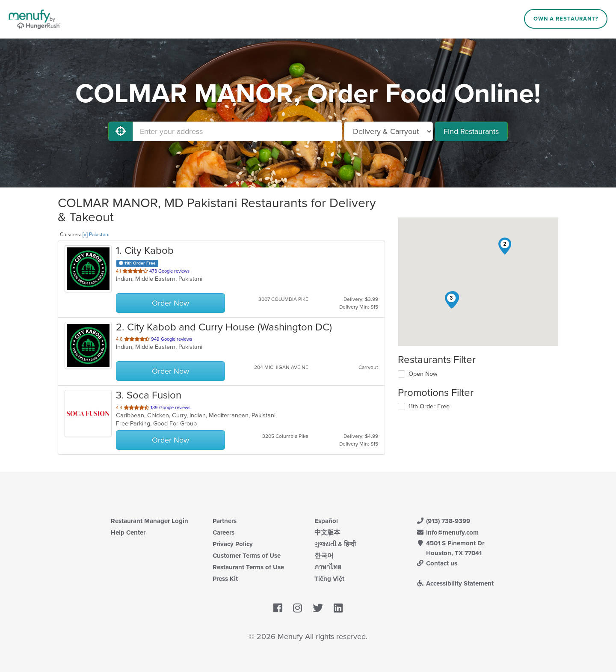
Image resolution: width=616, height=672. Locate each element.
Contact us (437, 563)
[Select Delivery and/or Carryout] (388, 131)
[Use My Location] (121, 131)
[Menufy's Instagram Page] (298, 609)
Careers (224, 532)
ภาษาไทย (328, 567)
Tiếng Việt (329, 579)
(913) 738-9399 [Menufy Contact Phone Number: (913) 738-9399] (443, 521)
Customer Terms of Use (247, 556)
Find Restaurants (471, 131)
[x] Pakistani (96, 235)
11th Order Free (429, 406)
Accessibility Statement (455, 583)
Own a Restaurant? (566, 19)
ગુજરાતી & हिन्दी (335, 544)
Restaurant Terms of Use (248, 567)
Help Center (128, 532)
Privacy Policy (233, 544)
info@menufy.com (447, 532)
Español (326, 521)
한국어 (324, 556)
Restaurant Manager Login (150, 521)
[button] (505, 246)
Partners (225, 521)
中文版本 (327, 532)
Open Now (423, 374)
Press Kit (225, 579)
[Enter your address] (237, 131)
